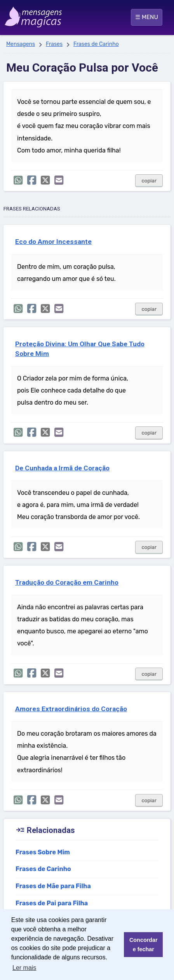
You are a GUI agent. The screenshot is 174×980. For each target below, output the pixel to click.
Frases (54, 44)
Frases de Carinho (96, 44)
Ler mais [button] (24, 968)
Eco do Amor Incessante (53, 242)
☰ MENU (147, 17)
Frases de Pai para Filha (52, 903)
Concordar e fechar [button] (144, 945)
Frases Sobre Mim (43, 852)
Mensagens (21, 44)
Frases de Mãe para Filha (53, 886)
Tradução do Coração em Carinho (67, 582)
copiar (149, 181)
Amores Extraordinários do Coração (71, 709)
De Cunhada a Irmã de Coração (62, 468)
